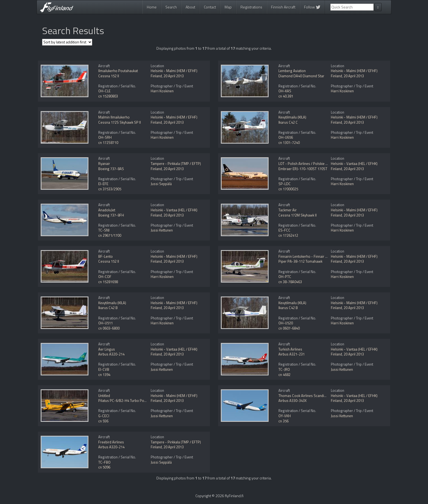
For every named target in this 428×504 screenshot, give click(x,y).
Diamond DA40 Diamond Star (301, 76)
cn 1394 (104, 375)
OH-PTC (285, 277)
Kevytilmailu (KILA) (292, 117)
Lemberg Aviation (292, 71)
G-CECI (104, 416)
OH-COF (105, 277)
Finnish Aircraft (283, 7)
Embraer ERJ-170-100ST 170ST (303, 169)
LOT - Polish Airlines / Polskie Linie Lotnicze (312, 164)
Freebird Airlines (111, 442)
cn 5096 (104, 467)
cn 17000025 (288, 189)
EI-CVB (104, 369)
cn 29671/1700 (110, 235)
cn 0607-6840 (289, 328)
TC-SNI (104, 230)
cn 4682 (284, 375)
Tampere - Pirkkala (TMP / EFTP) (176, 164)
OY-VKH (285, 416)
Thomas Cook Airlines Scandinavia (305, 396)
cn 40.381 (286, 96)
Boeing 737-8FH (111, 215)
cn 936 (103, 421)
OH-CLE (104, 91)
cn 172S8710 (108, 143)
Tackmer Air (288, 210)
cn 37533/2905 (110, 189)
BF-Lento (105, 256)
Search (171, 7)
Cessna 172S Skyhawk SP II (120, 122)
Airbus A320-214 (111, 354)
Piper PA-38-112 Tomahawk (300, 261)
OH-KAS (285, 91)
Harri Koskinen (162, 91)
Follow (312, 7)
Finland (156, 76)
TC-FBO (104, 462)
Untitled (104, 396)
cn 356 (283, 421)
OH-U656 (286, 137)
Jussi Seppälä (161, 184)
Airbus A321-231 (292, 354)
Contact (210, 7)
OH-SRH (105, 137)
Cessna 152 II (109, 76)
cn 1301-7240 (289, 143)
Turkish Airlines (290, 349)
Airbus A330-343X (292, 401)
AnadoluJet (107, 210)
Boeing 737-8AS (111, 169)
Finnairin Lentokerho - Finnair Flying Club (310, 256)
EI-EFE (103, 184)
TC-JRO (284, 369)
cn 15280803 (108, 96)
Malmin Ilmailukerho (114, 117)
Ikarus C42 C (288, 122)
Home (152, 7)
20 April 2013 (174, 76)
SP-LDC (285, 184)
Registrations (251, 7)
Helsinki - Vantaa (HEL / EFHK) (354, 164)
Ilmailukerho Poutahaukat (118, 71)
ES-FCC (284, 230)
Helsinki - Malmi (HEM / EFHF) (174, 71)
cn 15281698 (108, 282)
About (190, 7)
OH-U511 (105, 323)
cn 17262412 (288, 235)
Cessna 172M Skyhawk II (298, 215)
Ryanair (104, 164)
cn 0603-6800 (109, 328)
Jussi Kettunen (162, 230)
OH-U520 (286, 323)
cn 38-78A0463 (290, 282)
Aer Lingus (107, 349)
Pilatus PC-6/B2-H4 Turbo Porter (124, 401)
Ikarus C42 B (108, 308)
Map (228, 7)
